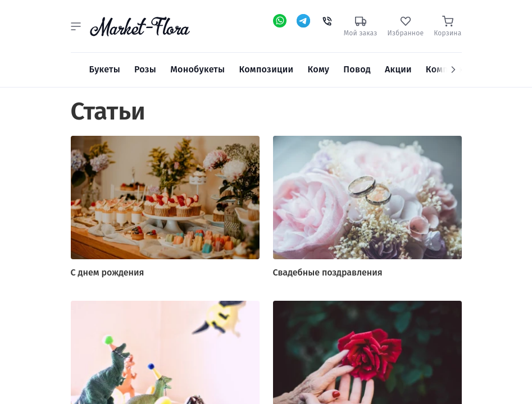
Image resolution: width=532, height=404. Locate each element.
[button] (76, 26)
